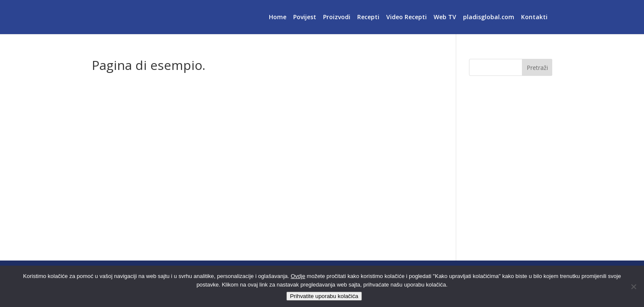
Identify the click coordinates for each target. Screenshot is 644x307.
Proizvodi (337, 17)
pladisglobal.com (489, 17)
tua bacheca (240, 235)
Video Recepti (407, 17)
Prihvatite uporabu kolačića (324, 296)
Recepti (368, 17)
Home (278, 17)
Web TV (445, 17)
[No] (633, 287)
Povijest (305, 17)
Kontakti (534, 17)
